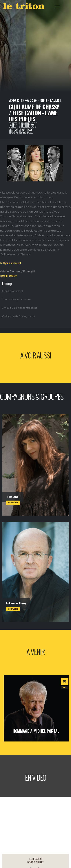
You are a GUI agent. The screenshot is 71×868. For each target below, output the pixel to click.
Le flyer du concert (11, 263)
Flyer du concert (8, 276)
